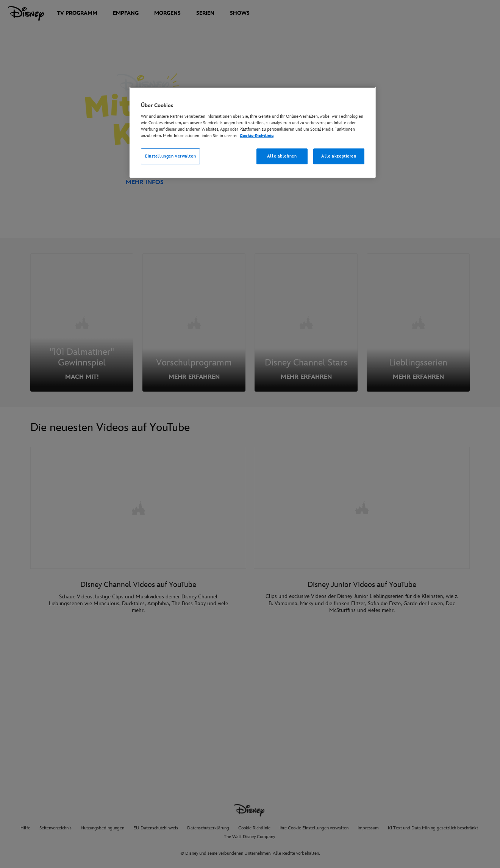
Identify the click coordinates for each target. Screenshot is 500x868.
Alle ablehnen (282, 156)
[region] (253, 132)
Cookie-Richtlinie (257, 136)
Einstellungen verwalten (170, 156)
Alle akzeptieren (339, 156)
